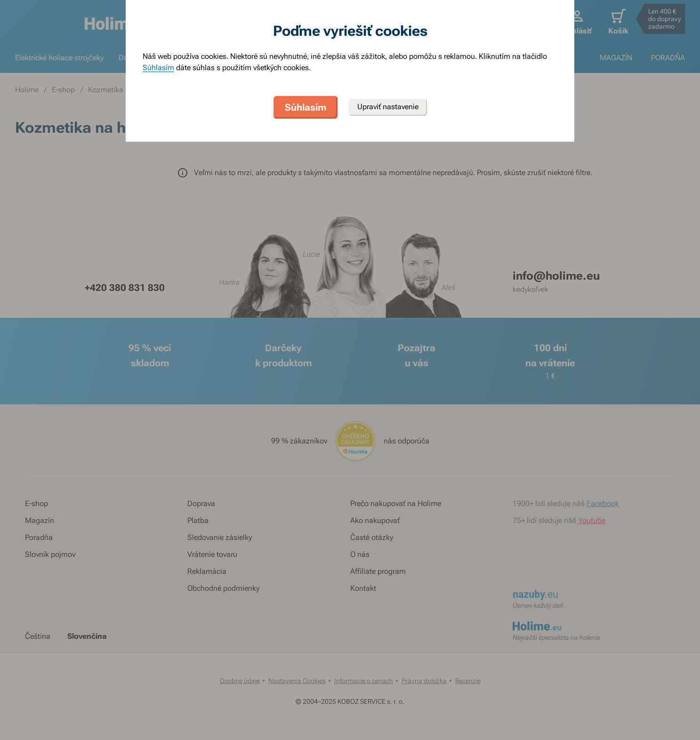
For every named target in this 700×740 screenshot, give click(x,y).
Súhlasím (158, 68)
